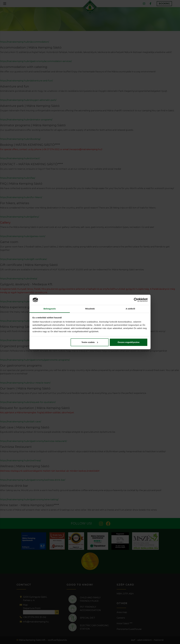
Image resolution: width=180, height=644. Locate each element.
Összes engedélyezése (129, 342)
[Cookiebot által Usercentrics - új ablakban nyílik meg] (136, 300)
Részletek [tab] (90, 309)
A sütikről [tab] (130, 309)
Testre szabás (90, 342)
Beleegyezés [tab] (50, 309)
